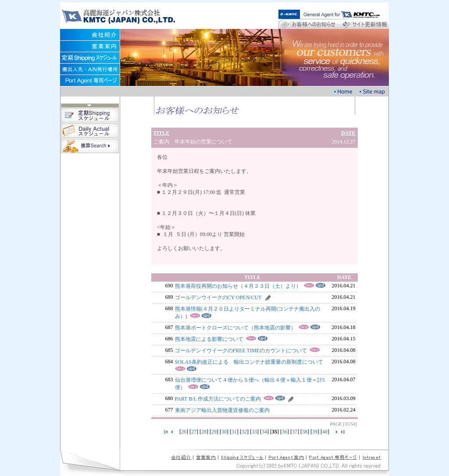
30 (224, 432)
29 (214, 432)
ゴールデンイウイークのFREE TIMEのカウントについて (241, 351)
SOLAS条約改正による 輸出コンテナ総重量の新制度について (249, 362)
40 (325, 432)
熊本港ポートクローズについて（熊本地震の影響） (235, 328)
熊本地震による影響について (209, 339)
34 (264, 432)
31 (234, 432)
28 (204, 432)
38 (305, 432)
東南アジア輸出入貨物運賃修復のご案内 (222, 410)
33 (254, 432)
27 (194, 432)
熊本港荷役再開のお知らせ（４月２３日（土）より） (238, 286)
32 (244, 432)
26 (184, 432)
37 (295, 432)
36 (285, 432)
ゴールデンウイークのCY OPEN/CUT (218, 297)
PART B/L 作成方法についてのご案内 (218, 399)
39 (315, 432)
